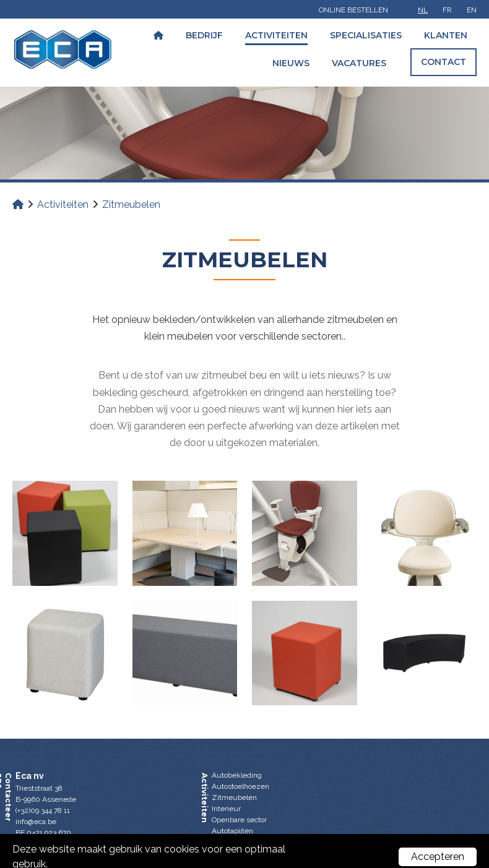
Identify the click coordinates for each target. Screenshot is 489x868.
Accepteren (438, 857)
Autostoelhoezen (240, 786)
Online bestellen (353, 10)
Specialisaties (366, 35)
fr (447, 10)
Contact (444, 62)
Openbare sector (239, 820)
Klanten (446, 35)
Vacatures (359, 63)
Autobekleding (237, 775)
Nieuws (291, 63)
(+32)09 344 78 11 (43, 810)
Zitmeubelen (234, 797)
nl (423, 10)
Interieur (226, 809)
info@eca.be (36, 822)
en (472, 10)
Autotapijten (232, 831)
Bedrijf (204, 35)
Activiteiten (276, 35)
